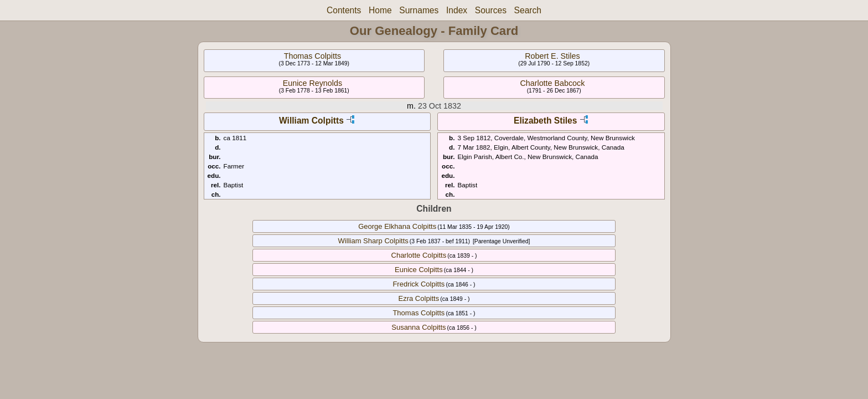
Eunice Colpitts (419, 270)
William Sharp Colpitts (373, 241)
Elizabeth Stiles (545, 121)
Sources (491, 10)
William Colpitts (311, 121)
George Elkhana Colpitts (397, 226)
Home (380, 10)
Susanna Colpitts (418, 327)
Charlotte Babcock (552, 83)
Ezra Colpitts (419, 298)
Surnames (419, 10)
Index (457, 10)
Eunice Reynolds (312, 83)
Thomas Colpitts (312, 56)
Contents (344, 10)
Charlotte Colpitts (419, 255)
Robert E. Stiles (552, 56)
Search (528, 10)
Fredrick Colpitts (418, 284)
